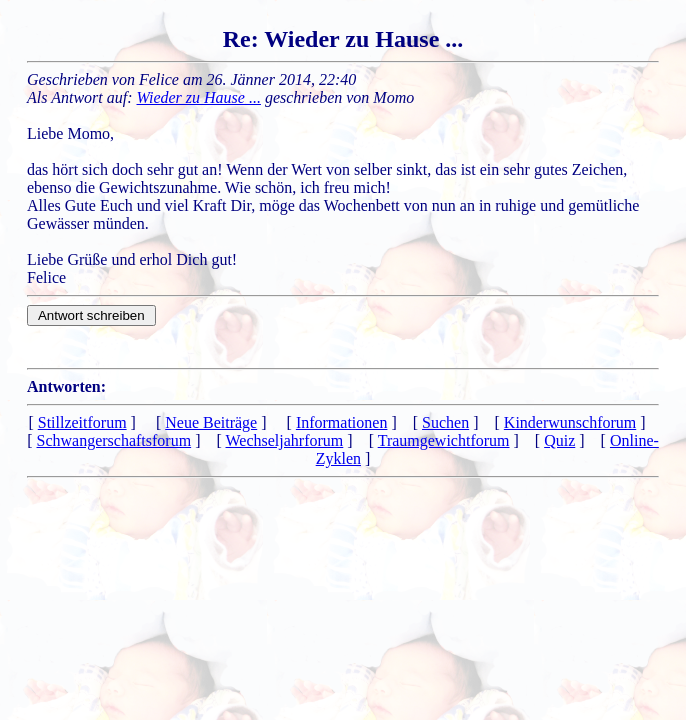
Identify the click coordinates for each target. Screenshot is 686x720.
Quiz (559, 440)
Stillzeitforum (82, 422)
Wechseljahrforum (285, 440)
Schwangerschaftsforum (114, 440)
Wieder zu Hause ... (199, 97)
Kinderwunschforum (570, 422)
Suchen (445, 422)
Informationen (342, 422)
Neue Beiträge (211, 422)
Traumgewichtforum (444, 440)
